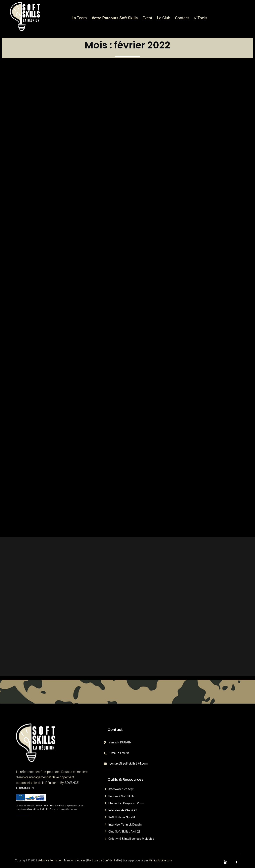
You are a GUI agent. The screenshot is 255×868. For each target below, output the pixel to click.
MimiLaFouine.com (160, 861)
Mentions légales (75, 861)
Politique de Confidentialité (104, 861)
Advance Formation (50, 861)
